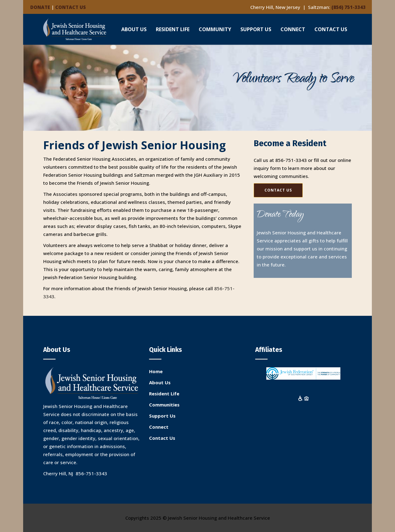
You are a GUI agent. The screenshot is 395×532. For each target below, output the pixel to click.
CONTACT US (71, 7)
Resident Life (164, 394)
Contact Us (162, 438)
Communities (164, 405)
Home (156, 371)
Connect (159, 427)
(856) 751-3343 (349, 7)
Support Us (162, 416)
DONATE (40, 7)
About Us (160, 382)
